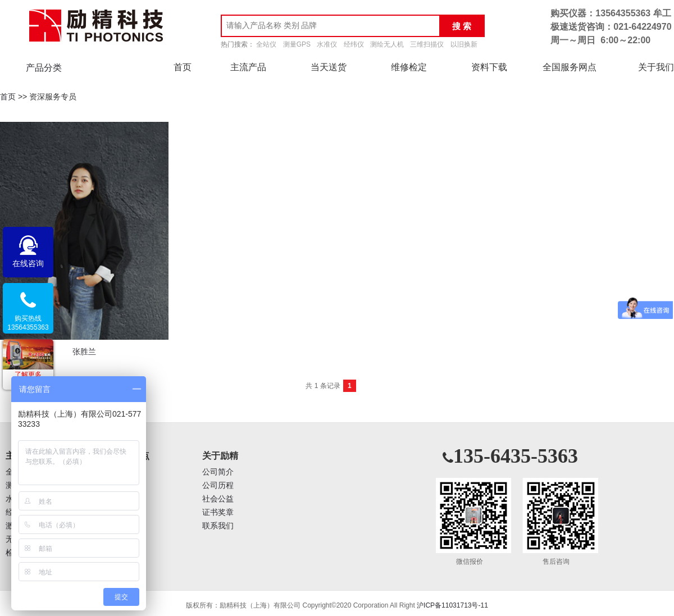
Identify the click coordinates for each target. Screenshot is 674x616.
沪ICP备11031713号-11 (452, 605)
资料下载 (489, 67)
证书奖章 (218, 512)
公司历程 (218, 485)
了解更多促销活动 (28, 379)
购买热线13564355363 (28, 323)
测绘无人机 (387, 44)
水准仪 (327, 44)
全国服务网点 (570, 67)
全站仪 (266, 44)
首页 (183, 67)
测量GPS (297, 44)
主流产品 (248, 67)
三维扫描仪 (427, 44)
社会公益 (218, 499)
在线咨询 (28, 263)
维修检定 (409, 67)
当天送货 (329, 67)
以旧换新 (464, 44)
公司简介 (218, 472)
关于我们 (656, 67)
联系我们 (218, 526)
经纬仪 (354, 44)
